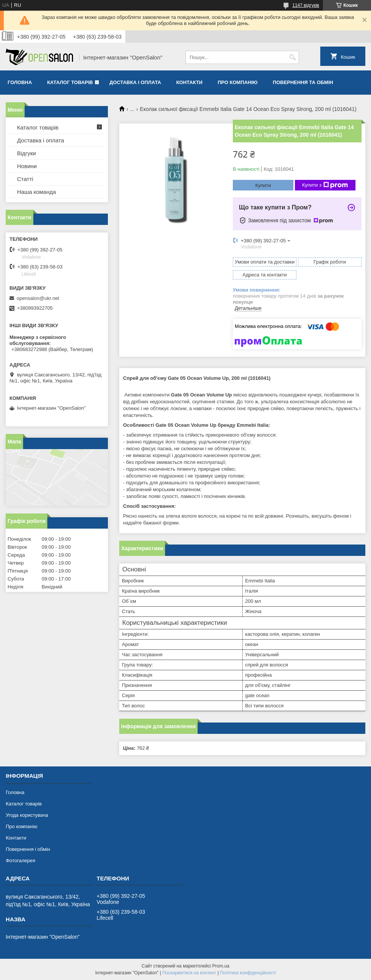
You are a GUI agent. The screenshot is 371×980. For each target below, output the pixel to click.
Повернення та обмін (303, 82)
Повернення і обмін (28, 849)
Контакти (189, 82)
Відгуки (26, 153)
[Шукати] (292, 57)
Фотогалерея (20, 861)
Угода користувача (27, 815)
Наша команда (37, 192)
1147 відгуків (306, 5)
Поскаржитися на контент (189, 973)
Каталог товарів (70, 82)
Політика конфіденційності (248, 973)
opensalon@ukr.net (38, 298)
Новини (27, 166)
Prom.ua (221, 966)
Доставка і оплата (135, 82)
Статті (25, 179)
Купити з (325, 185)
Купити (263, 185)
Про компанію (238, 82)
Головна (20, 82)
